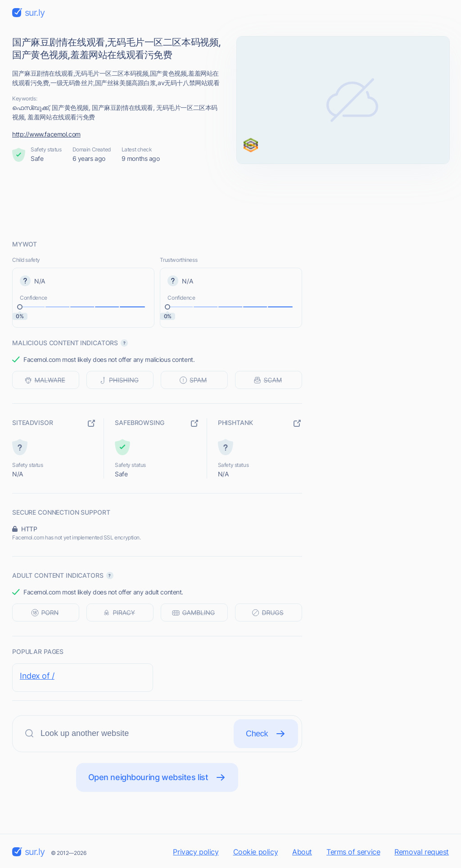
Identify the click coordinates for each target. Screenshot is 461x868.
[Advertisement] (230, 201)
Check (266, 734)
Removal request (422, 852)
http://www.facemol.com (46, 134)
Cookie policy (256, 852)
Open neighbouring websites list (157, 777)
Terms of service (353, 852)
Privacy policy (196, 852)
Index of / (37, 676)
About (302, 852)
